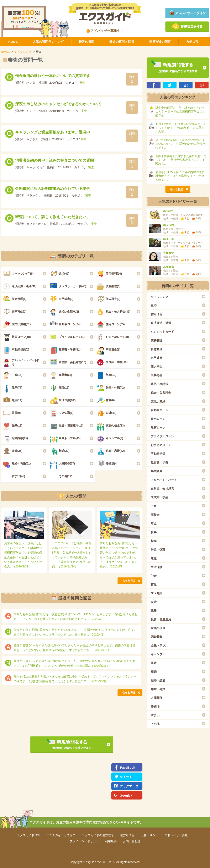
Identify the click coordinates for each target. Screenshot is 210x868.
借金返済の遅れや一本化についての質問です (53, 76)
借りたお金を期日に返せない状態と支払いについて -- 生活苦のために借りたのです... (180, 144)
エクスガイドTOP (29, 835)
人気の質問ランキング (48, 42)
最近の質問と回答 (122, 42)
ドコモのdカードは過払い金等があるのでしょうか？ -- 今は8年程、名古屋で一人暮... (181, 128)
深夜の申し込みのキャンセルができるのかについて (58, 104)
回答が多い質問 (160, 42)
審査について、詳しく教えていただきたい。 (53, 217)
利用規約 (111, 841)
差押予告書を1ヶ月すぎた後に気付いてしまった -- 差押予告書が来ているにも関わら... (181, 160)
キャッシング (23, 52)
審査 (82, 83)
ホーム (5, 52)
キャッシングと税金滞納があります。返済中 (53, 132)
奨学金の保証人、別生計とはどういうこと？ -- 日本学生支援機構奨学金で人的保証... (180, 111)
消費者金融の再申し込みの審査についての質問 (54, 160)
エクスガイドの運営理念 (98, 835)
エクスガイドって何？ (61, 835)
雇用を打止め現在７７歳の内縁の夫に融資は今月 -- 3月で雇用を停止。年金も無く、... (180, 176)
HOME (13, 42)
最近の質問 (87, 42)
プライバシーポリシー (84, 841)
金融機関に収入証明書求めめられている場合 (53, 189)
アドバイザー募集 (176, 835)
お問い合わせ (132, 841)
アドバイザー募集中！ (105, 31)
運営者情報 (127, 835)
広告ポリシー (149, 835)
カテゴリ (192, 42)
